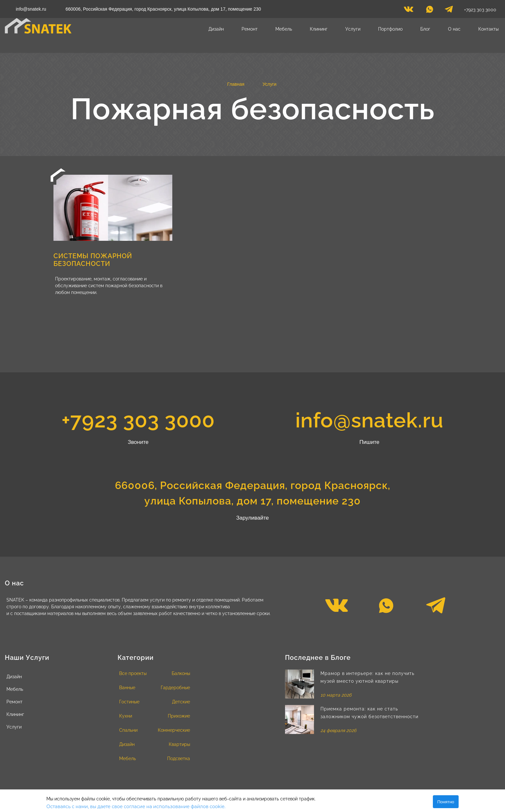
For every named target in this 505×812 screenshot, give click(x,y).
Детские (181, 702)
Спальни (128, 730)
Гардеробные (175, 688)
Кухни (126, 716)
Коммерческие (174, 730)
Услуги (353, 29)
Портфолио (390, 29)
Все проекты (133, 673)
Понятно (446, 802)
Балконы (181, 673)
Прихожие (179, 716)
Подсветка (179, 758)
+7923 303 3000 (480, 10)
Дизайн (216, 29)
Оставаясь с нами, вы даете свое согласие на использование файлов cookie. (136, 807)
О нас (454, 29)
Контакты (488, 29)
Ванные (127, 688)
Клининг (319, 29)
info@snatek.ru (31, 9)
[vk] (409, 11)
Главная (236, 84)
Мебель (284, 29)
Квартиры (179, 744)
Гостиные (129, 702)
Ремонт (250, 29)
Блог (425, 29)
